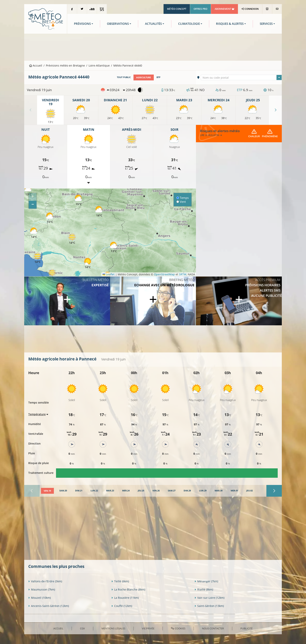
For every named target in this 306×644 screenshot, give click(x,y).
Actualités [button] (153, 24)
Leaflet (109, 274)
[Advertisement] (153, 47)
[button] (28, 190)
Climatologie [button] (189, 24)
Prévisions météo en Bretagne (65, 65)
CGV (82, 628)
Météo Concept (177, 9)
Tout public (124, 77)
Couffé (122, 606)
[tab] (47, 491)
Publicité (246, 628)
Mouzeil (40, 597)
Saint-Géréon (209, 606)
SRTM (183, 274)
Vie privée (148, 628)
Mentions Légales (113, 628)
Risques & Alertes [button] (230, 24)
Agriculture (144, 77)
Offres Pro (200, 9)
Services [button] (266, 24)
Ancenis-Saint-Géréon (49, 606)
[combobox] (241, 77)
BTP (158, 77)
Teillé (120, 581)
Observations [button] (118, 24)
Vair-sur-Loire (209, 597)
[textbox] (241, 78)
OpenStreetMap (164, 274)
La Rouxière (125, 597)
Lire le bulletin (211, 135)
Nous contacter (213, 628)
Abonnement (225, 9)
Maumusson (42, 589)
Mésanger (206, 581)
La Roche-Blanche (128, 589)
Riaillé (204, 589)
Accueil (36, 65)
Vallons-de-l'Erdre (45, 581)
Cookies (178, 628)
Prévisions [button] (82, 24)
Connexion (250, 9)
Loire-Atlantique (99, 65)
